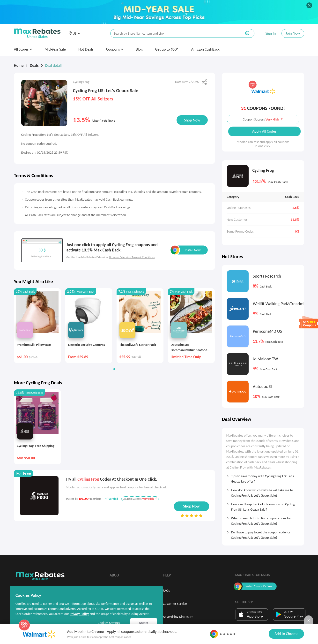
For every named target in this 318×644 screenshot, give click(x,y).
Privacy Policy (79, 614)
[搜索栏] (173, 34)
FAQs (166, 591)
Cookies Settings (109, 623)
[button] (74, 33)
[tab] (263, 477)
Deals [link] (34, 65)
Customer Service (175, 604)
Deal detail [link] (53, 65)
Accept (144, 623)
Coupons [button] (115, 49)
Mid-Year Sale (55, 49)
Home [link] (19, 65)
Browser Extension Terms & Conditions (132, 257)
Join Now (293, 33)
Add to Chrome (286, 634)
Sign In (270, 33)
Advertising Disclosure (178, 617)
